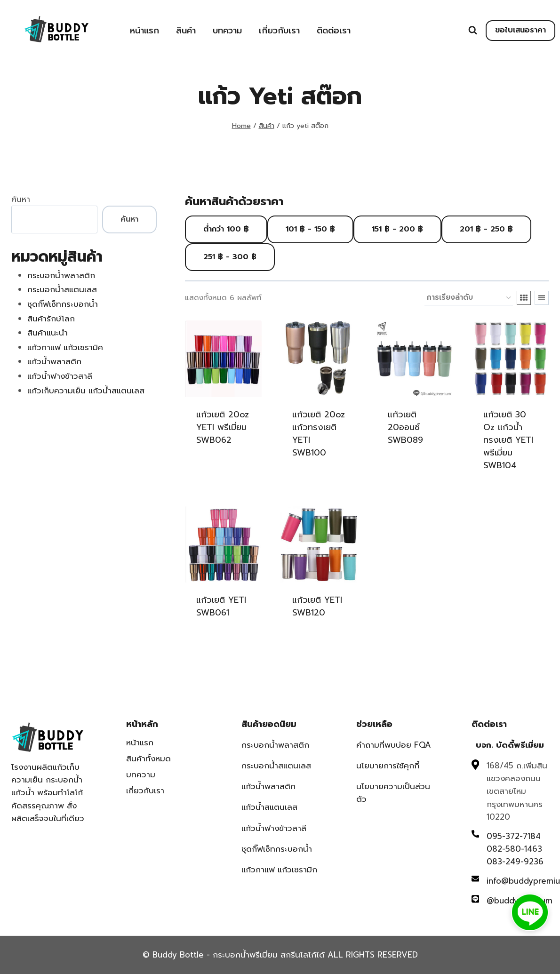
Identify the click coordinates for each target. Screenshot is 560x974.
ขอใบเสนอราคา (520, 30)
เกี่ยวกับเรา (279, 31)
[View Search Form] (473, 30)
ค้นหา (21, 199)
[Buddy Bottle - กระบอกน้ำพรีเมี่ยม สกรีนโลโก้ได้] (58, 29)
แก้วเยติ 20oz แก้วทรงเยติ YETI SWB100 (319, 434)
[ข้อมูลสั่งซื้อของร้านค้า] (469, 298)
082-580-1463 (514, 849)
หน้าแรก (144, 31)
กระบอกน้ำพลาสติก (275, 745)
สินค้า (186, 31)
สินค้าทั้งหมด (148, 758)
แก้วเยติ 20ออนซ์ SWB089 (405, 427)
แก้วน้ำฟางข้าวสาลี (274, 828)
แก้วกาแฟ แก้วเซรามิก (279, 870)
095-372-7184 (514, 836)
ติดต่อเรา (334, 31)
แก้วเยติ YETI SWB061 (221, 606)
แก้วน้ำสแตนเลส (269, 807)
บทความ (227, 31)
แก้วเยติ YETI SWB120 (317, 606)
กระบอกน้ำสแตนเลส (276, 766)
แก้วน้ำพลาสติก (268, 786)
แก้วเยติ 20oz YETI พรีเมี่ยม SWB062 (223, 427)
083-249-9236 (515, 862)
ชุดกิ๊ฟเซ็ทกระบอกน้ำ (277, 849)
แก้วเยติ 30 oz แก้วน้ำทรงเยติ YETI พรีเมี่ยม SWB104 (508, 440)
